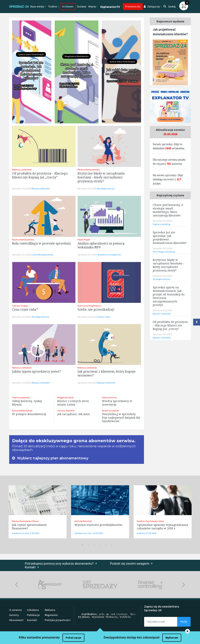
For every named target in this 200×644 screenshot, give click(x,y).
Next (183, 585)
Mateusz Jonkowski (22, 170)
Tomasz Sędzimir (66, 411)
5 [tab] (106, 545)
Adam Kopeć (84, 240)
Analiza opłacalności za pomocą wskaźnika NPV (101, 245)
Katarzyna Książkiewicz (89, 306)
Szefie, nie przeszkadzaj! (96, 309)
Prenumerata (133, 6)
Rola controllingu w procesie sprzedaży (42, 243)
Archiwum (68, 6)
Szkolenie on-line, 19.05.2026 (89, 533)
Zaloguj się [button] (152, 7)
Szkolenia (33, 610)
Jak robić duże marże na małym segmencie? (122, 72)
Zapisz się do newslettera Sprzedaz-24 (162, 608)
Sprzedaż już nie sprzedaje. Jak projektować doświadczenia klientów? (31, 70)
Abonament (16, 620)
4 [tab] (100, 545)
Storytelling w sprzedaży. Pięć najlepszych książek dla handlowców (121, 418)
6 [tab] (112, 545)
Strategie (133, 81)
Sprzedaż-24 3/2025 (87, 383)
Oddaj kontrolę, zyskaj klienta (27, 403)
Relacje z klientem (41, 188)
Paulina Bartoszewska (89, 170)
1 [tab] (82, 545)
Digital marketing (68, 86)
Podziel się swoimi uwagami (130, 564)
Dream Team (104, 317)
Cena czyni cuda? (25, 309)
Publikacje (33, 615)
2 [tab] (88, 545)
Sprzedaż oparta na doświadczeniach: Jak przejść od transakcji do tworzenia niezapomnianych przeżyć (169, 296)
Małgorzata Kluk (65, 397)
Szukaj (170, 7)
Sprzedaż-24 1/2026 (117, 81)
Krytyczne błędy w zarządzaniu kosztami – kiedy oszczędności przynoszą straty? (101, 177)
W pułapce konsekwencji (29, 414)
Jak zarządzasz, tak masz (74, 414)
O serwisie (15, 610)
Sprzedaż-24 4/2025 (22, 317)
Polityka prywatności (58, 620)
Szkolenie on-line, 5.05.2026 (26, 533)
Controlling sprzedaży (43, 255)
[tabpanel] (38, 512)
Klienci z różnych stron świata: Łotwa (73, 403)
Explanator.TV (110, 7)
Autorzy (14, 615)
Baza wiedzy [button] (37, 7)
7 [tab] (118, 545)
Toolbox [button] (53, 7)
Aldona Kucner (109, 397)
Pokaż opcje (73, 638)
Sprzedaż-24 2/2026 (24, 85)
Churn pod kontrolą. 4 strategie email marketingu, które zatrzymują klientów (77, 70)
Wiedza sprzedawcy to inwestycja (117, 403)
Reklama (50, 610)
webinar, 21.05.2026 (147, 533)
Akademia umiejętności (109, 255)
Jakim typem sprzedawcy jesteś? (36, 371)
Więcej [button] (92, 7)
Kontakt (30, 567)
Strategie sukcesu (106, 188)
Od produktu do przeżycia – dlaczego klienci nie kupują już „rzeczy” (40, 175)
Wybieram (172, 638)
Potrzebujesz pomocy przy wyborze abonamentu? (59, 564)
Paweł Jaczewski (110, 411)
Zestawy (82, 7)
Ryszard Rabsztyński (22, 411)
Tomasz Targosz (20, 306)
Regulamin (51, 615)
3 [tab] (94, 545)
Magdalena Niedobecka (77, 56)
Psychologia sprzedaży (25, 88)
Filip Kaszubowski (21, 397)
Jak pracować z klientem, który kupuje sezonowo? (107, 373)
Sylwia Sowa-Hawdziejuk (31, 54)
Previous (17, 585)
